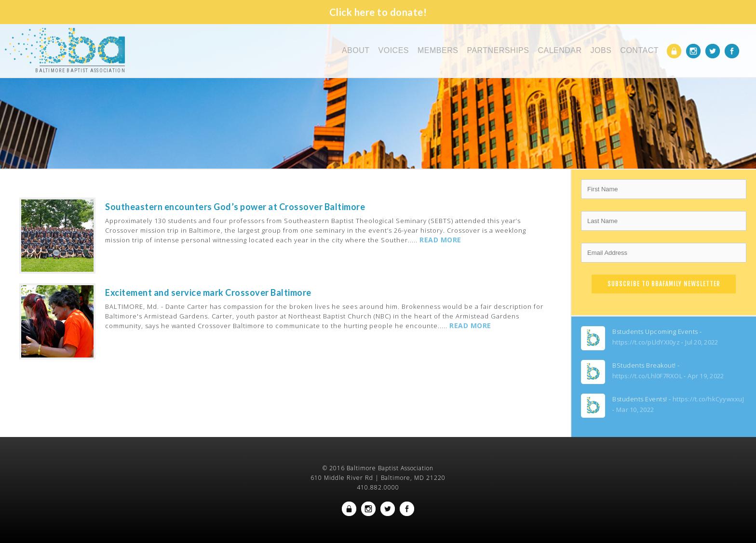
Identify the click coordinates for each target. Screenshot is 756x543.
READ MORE (440, 240)
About (356, 50)
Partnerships (498, 50)
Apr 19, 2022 (706, 376)
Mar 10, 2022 (635, 410)
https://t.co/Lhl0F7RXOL (647, 376)
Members (438, 50)
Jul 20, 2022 (702, 342)
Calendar (560, 50)
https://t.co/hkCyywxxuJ (708, 399)
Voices (394, 50)
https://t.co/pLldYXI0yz (646, 342)
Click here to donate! (378, 12)
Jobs (601, 50)
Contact (639, 50)
